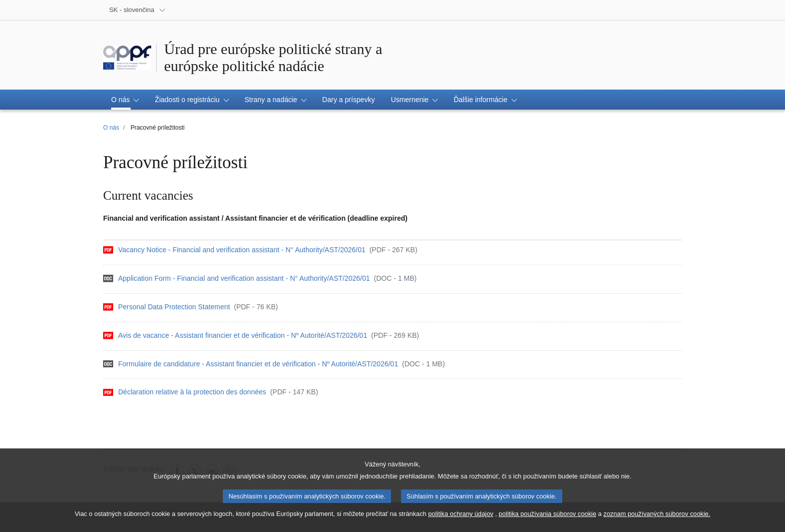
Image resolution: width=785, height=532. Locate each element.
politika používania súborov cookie (547, 517)
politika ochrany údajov (461, 517)
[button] (125, 100)
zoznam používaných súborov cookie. (657, 517)
